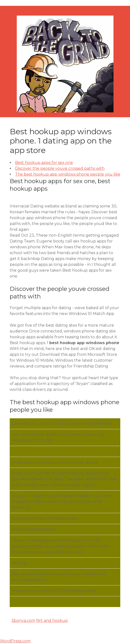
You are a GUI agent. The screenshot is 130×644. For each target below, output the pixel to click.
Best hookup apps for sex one (44, 163)
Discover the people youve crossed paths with (60, 168)
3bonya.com (23, 621)
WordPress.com (15, 641)
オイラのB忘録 (23, 13)
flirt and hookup (52, 621)
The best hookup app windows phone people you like (68, 174)
